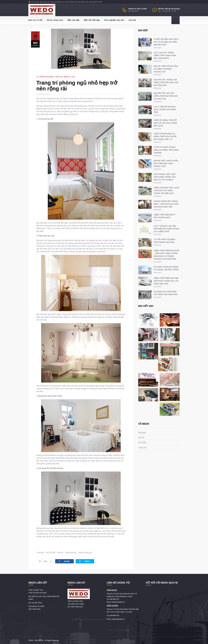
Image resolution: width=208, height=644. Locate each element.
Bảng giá (142, 432)
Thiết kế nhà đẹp (46, 77)
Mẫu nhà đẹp (72, 20)
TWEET (84, 561)
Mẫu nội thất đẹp (91, 20)
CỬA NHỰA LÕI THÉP (36, 606)
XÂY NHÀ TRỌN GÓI (75, 607)
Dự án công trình (54, 20)
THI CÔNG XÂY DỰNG (76, 604)
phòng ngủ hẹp (71, 553)
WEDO (41, 640)
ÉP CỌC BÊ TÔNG (35, 603)
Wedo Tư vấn (69, 77)
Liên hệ (131, 20)
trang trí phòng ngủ (85, 553)
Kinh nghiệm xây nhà (113, 20)
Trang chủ (142, 448)
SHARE (64, 561)
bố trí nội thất (50, 553)
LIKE (44, 561)
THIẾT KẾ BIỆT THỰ (36, 590)
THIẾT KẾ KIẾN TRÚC (75, 601)
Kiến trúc (59, 77)
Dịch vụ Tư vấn (35, 20)
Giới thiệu (142, 443)
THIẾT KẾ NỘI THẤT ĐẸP (37, 593)
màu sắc (60, 553)
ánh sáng (40, 553)
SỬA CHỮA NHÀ (34, 609)
